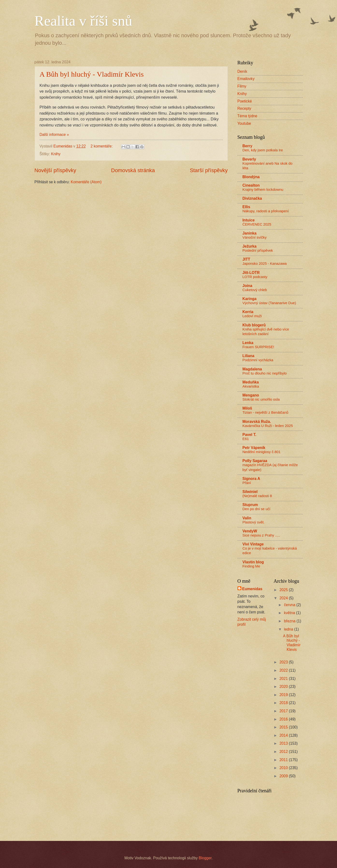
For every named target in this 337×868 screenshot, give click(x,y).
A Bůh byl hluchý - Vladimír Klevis (92, 74)
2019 (284, 695)
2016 (284, 719)
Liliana (249, 356)
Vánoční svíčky (255, 237)
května (290, 613)
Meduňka (251, 382)
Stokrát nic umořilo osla (261, 399)
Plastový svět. (254, 522)
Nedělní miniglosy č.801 (262, 452)
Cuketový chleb (255, 290)
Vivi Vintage (253, 544)
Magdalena (252, 369)
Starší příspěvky (209, 170)
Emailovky (246, 79)
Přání (247, 483)
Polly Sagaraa (255, 461)
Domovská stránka (133, 170)
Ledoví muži (252, 316)
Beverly (249, 159)
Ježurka (250, 246)
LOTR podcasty (255, 277)
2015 (284, 727)
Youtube (244, 123)
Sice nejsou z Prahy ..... (261, 535)
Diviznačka (252, 198)
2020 (284, 687)
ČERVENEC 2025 (257, 224)
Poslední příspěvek (258, 250)
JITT (246, 259)
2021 (284, 679)
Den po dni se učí (257, 509)
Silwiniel (250, 492)
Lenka (248, 343)
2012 (284, 752)
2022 (284, 670)
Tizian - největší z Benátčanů (265, 412)
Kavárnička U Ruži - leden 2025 (268, 426)
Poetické (245, 101)
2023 (284, 662)
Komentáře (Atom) (86, 182)
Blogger (205, 858)
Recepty (244, 108)
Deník (242, 71)
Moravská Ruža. (257, 422)
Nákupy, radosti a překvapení (266, 211)
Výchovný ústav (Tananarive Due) (269, 303)
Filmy (242, 86)
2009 (284, 776)
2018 (284, 703)
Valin (247, 518)
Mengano (251, 395)
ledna (289, 629)
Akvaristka (251, 386)
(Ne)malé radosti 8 (257, 496)
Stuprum (250, 505)
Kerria (248, 312)
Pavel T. (249, 435)
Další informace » (54, 135)
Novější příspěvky (55, 170)
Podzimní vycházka (258, 360)
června (290, 605)
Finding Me (251, 566)
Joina (247, 286)
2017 (284, 711)
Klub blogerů (254, 325)
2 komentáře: (102, 146)
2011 (284, 760)
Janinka (250, 233)
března (290, 621)
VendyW (250, 531)
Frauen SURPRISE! (258, 347)
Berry (247, 146)
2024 (284, 598)
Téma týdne (247, 116)
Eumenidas (252, 589)
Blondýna (251, 177)
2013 (284, 743)
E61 (246, 439)
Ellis (246, 207)
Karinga (250, 299)
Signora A (251, 479)
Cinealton (251, 185)
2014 (284, 735)
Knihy (56, 154)
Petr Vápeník (254, 448)
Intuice (249, 220)
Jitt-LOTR (251, 273)
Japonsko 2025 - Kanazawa (265, 264)
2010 (284, 768)
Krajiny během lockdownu (263, 190)
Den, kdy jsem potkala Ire (263, 150)
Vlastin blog (253, 562)
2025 (284, 590)
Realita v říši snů (83, 21)
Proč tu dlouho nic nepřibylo (265, 373)
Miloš (247, 408)
